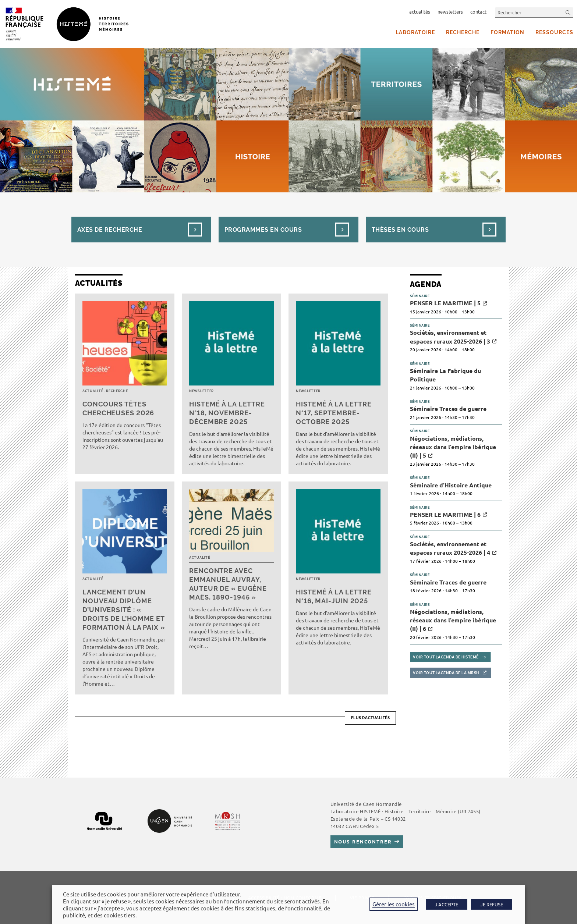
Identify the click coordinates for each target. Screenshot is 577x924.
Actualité (93, 391)
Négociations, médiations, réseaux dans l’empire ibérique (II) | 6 (453, 620)
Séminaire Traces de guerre (448, 408)
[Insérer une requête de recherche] (534, 12)
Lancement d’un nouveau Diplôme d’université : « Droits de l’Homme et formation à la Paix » (124, 610)
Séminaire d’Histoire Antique (451, 485)
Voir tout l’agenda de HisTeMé (446, 657)
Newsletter (201, 391)
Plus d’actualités (371, 718)
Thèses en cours (400, 230)
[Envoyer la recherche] (568, 12)
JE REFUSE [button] (492, 904)
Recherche (117, 391)
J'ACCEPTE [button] (447, 904)
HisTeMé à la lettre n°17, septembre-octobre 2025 (334, 413)
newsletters (450, 12)
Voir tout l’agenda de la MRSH (446, 673)
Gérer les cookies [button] (394, 904)
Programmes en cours (263, 230)
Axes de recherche (110, 230)
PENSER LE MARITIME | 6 (445, 514)
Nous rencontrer (363, 841)
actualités (420, 12)
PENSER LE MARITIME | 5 (445, 303)
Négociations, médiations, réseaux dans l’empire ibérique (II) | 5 (453, 447)
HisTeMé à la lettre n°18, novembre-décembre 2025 (227, 413)
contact (478, 12)
